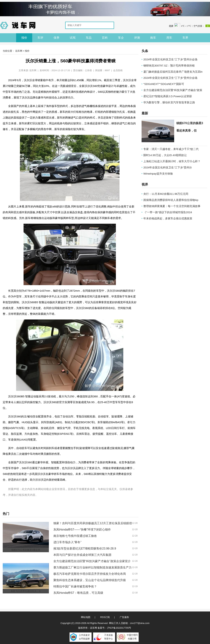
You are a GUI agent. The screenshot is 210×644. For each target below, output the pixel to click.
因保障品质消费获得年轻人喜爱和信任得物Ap (171, 200)
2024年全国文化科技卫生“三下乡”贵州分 (168, 167)
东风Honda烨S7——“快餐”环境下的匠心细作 (82, 530)
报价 (24, 38)
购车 (153, 38)
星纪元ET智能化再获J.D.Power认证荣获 (168, 96)
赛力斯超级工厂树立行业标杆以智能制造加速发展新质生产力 (93, 567)
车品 (89, 38)
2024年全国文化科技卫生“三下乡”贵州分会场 (170, 59)
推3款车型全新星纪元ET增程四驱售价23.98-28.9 (85, 549)
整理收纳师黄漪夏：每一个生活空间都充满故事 (172, 206)
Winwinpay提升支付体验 (158, 174)
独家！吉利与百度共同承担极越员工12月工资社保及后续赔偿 (93, 523)
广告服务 (124, 617)
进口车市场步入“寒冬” (67, 542)
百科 (105, 38)
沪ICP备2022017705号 (119, 628)
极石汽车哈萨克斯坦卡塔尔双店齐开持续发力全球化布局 (90, 574)
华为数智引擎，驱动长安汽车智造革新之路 (169, 102)
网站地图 (86, 617)
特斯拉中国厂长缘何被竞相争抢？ (75, 586)
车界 (185, 38)
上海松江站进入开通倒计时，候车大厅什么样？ (172, 161)
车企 (121, 38)
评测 (137, 38)
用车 (169, 38)
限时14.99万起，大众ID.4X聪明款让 (165, 155)
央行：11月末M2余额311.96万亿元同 (166, 194)
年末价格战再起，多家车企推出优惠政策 (168, 218)
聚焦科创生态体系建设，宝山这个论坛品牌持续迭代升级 (90, 580)
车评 (40, 38)
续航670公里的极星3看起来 (26, 550)
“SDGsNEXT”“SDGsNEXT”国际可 (164, 84)
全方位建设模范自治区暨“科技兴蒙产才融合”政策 (173, 90)
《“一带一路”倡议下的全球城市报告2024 (168, 212)
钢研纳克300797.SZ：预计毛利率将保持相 (169, 66)
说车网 (19, 51)
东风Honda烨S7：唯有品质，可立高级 (78, 593)
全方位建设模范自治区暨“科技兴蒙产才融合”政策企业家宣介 (92, 561)
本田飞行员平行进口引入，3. (26, 591)
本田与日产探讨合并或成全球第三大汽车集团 (82, 555)
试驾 (73, 38)
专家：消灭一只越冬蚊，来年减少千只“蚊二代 (171, 149)
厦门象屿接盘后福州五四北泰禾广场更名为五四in (173, 72)
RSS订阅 (105, 617)
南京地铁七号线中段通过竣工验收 (75, 536)
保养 (56, 38)
